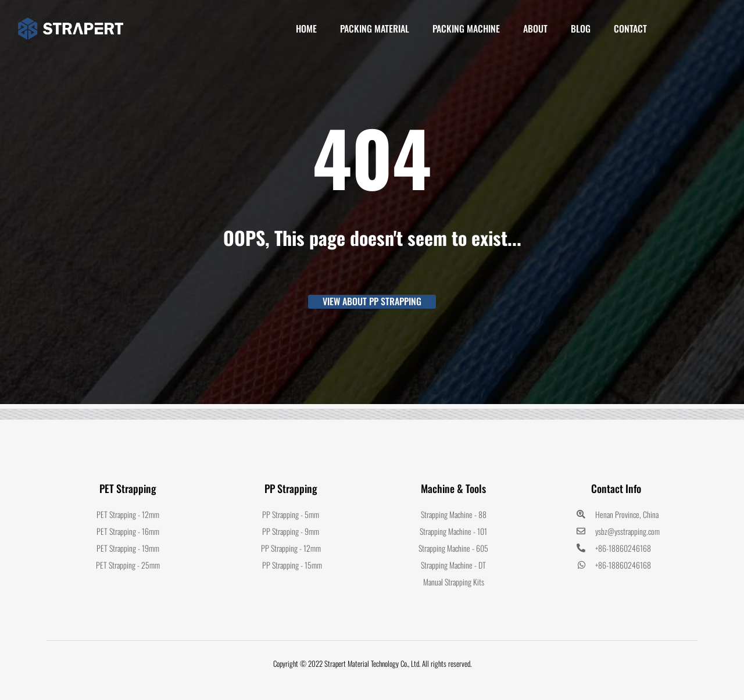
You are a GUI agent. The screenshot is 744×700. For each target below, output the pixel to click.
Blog (581, 28)
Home (306, 28)
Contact (630, 28)
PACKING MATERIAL (375, 28)
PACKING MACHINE (466, 28)
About (535, 28)
